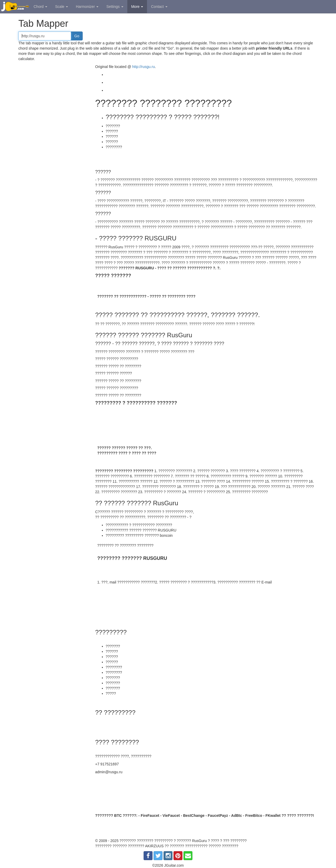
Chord (40, 7)
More (137, 7)
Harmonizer (87, 7)
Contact (159, 7)
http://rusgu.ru (144, 67)
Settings (115, 7)
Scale (62, 7)
